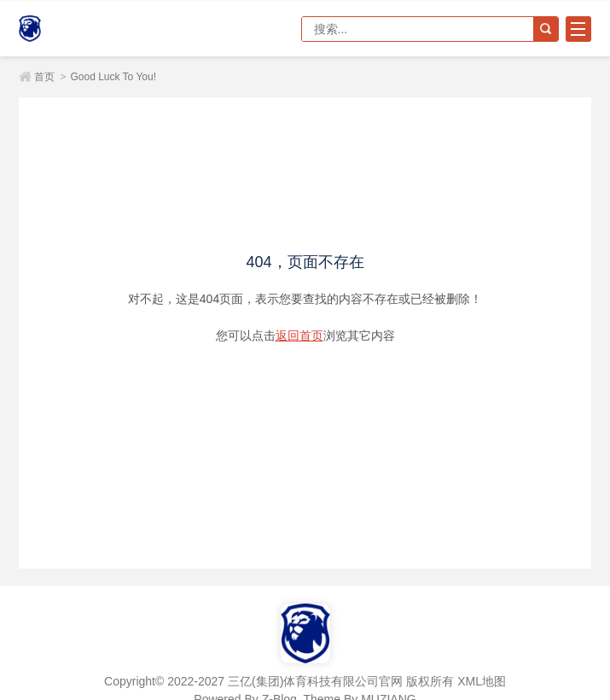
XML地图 (482, 681)
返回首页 (299, 335)
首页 (44, 77)
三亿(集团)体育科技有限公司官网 (78, 29)
